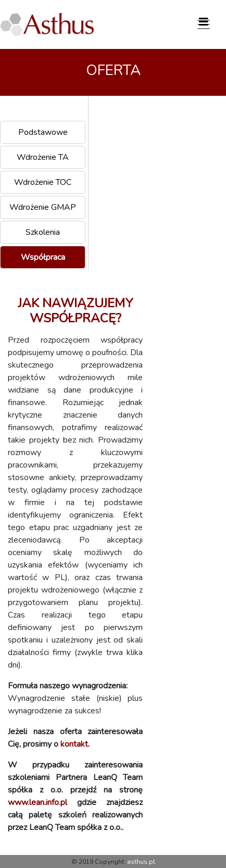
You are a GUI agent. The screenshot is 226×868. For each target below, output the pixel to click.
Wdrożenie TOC (43, 182)
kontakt (74, 744)
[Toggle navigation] (204, 24)
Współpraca (43, 257)
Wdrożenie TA (43, 157)
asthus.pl (141, 862)
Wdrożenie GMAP (43, 207)
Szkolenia (43, 232)
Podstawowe (43, 132)
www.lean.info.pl (37, 802)
